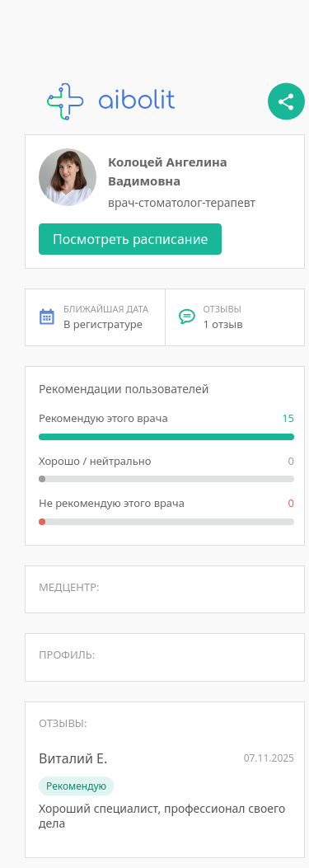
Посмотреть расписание (130, 239)
